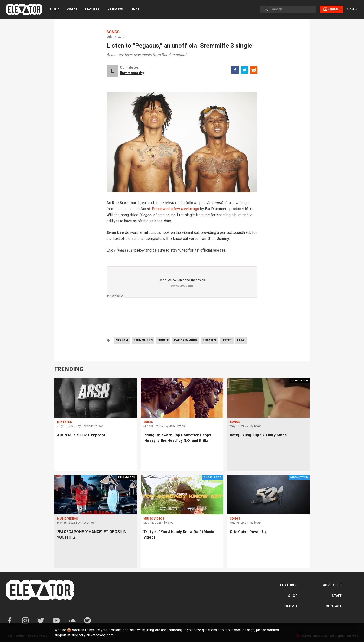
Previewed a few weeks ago (175, 209)
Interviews (115, 10)
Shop (135, 10)
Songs (113, 32)
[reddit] (254, 71)
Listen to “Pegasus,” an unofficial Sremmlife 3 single (179, 46)
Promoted (300, 381)
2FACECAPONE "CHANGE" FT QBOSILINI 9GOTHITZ (92, 534)
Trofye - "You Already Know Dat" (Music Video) (179, 534)
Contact (334, 606)
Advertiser (89, 523)
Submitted (213, 477)
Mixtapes (64, 422)
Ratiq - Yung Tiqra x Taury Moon (258, 435)
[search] (292, 9)
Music (55, 10)
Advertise (332, 585)
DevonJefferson (93, 426)
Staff (337, 596)
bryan (258, 426)
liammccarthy (132, 73)
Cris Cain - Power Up (248, 532)
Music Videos (67, 519)
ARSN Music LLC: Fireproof (81, 435)
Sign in (352, 10)
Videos (72, 10)
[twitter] (244, 71)
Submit (291, 606)
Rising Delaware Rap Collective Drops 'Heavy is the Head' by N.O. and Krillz (177, 438)
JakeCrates (177, 426)
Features (92, 10)
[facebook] (235, 71)
